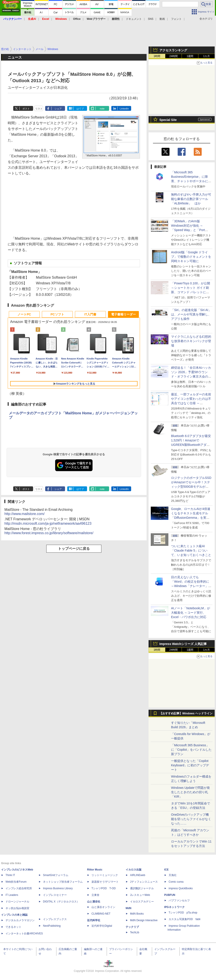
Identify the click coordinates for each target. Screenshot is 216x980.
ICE (166, 870)
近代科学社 (94, 920)
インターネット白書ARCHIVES (24, 934)
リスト (39, 109)
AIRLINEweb (138, 875)
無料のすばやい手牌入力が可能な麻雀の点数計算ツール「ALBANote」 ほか (191, 199)
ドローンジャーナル (17, 902)
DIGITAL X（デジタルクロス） (61, 902)
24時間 (173, 56)
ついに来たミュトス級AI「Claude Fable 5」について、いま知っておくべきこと (191, 550)
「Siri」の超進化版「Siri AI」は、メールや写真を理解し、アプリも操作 (191, 314)
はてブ (80, 109)
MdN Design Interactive (144, 920)
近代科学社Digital (102, 926)
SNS (151, 19)
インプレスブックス (55, 919)
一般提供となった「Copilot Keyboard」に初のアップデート (190, 765)
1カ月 (207, 56)
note (102, 109)
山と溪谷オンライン (103, 907)
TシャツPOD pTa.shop (183, 913)
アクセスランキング (173, 50)
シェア (58, 109)
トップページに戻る (74, 549)
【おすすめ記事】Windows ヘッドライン (186, 713)
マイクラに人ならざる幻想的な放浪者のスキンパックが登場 (191, 341)
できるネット (13, 927)
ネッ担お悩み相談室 (17, 908)
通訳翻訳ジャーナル (142, 888)
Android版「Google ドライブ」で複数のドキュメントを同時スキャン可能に (191, 257)
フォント (176, 19)
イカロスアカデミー (142, 902)
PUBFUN (170, 895)
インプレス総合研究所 (19, 888)
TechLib (135, 932)
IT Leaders (12, 895)
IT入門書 (90, 314)
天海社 (173, 875)
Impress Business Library (58, 888)
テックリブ (132, 927)
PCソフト (57, 314)
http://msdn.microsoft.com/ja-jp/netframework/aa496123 (48, 523)
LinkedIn (124, 109)
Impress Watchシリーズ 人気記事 (183, 644)
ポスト (26, 109)
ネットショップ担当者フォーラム (63, 882)
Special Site (168, 120)
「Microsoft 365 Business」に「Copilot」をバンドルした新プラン (191, 750)
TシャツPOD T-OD (104, 888)
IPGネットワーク (174, 907)
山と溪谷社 (94, 902)
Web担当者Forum (16, 882)
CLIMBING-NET (101, 914)
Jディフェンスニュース (144, 882)
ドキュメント (134, 19)
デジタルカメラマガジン (20, 920)
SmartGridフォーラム (56, 875)
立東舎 (95, 895)
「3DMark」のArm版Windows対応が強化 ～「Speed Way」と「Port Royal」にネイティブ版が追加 (190, 230)
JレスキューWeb (140, 895)
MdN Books (137, 914)
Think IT (10, 875)
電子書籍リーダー (123, 314)
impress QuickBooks (181, 888)
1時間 (157, 56)
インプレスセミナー (55, 895)
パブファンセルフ (179, 900)
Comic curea (176, 882)
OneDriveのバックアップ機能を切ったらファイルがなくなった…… (191, 819)
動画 (162, 19)
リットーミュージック (105, 875)
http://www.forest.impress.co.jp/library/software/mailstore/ (49, 533)
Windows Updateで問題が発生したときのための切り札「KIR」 (190, 792)
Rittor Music (95, 870)
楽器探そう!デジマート (105, 882)
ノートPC (24, 314)
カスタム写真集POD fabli (184, 919)
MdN (128, 908)
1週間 (190, 56)
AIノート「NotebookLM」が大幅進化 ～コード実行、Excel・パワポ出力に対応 (191, 613)
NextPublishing (52, 926)
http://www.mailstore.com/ (24, 514)
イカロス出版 (134, 870)
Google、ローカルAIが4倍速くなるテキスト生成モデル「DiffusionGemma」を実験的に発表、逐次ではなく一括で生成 (191, 518)
